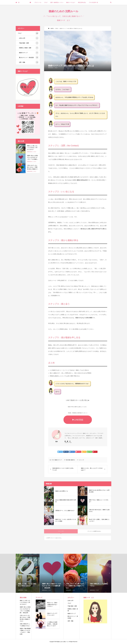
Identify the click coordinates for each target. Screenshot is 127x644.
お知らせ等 (29, 38)
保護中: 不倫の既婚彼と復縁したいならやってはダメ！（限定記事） (25, 631)
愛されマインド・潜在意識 (29, 57)
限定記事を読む (82, 2)
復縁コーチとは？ (71, 2)
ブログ (46, 2)
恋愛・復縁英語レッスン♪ (57, 2)
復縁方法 (73, 460)
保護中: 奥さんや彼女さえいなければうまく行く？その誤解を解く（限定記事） (25, 610)
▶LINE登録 (78, 420)
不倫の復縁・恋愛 (29, 43)
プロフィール (38, 2)
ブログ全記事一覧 (93, 2)
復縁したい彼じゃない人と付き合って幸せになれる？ (25, 602)
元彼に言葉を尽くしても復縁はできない (25, 625)
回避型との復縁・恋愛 (29, 48)
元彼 (67, 460)
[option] (28, 573)
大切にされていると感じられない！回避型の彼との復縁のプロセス (25, 618)
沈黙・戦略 (29, 62)
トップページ (30, 7)
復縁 (69, 460)
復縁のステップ (58, 460)
